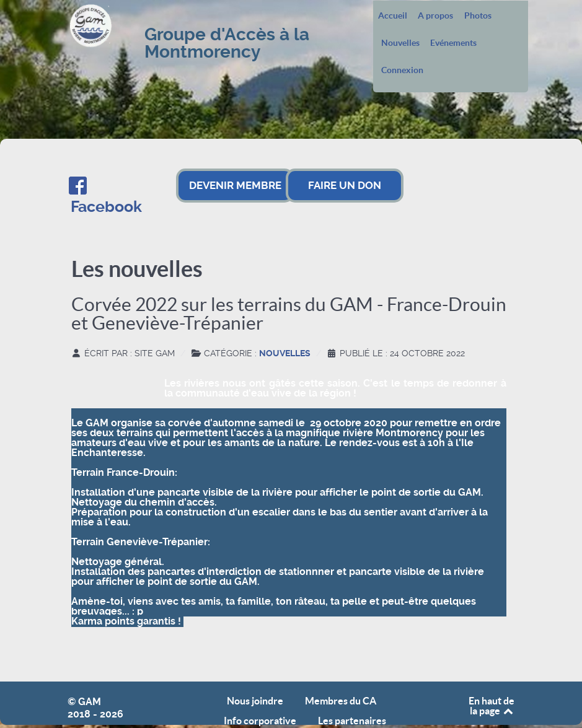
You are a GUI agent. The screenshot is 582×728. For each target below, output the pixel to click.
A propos (435, 16)
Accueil (393, 16)
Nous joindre (255, 701)
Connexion (402, 71)
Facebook (106, 207)
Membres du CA (341, 701)
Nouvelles (400, 43)
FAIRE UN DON (345, 185)
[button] (289, 631)
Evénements (453, 43)
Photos (478, 16)
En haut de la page (492, 706)
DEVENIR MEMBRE (235, 185)
